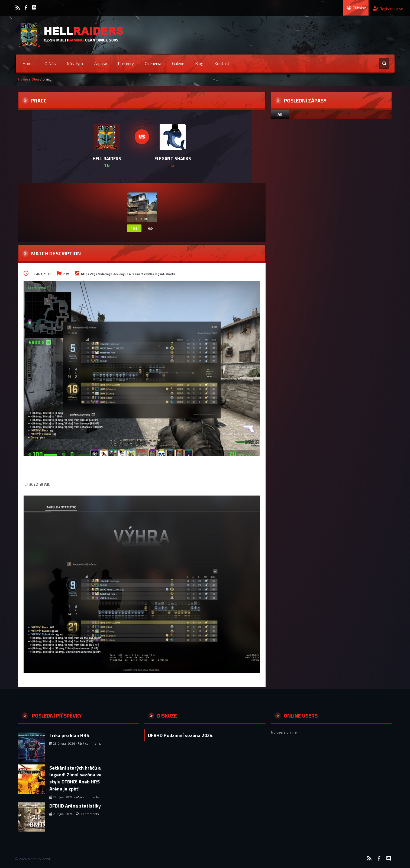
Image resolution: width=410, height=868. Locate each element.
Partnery (126, 63)
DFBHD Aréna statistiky (75, 806)
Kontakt (222, 63)
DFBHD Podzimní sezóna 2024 (180, 735)
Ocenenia (153, 63)
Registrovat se (388, 9)
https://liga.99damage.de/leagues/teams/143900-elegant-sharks (128, 274)
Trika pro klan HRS (69, 735)
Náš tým (75, 63)
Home (28, 63)
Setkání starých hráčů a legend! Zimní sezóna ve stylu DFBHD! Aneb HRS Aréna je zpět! (75, 778)
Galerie (178, 63)
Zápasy (100, 63)
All (280, 114)
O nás (50, 63)
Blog (199, 63)
